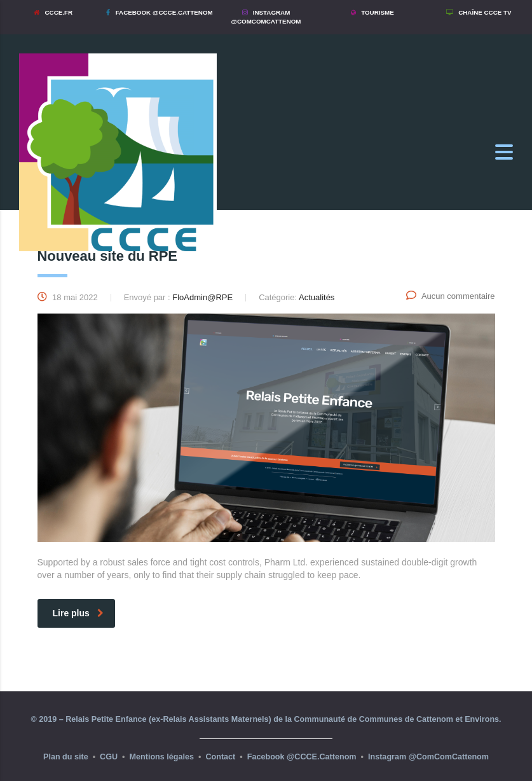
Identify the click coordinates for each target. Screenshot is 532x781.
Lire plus (78, 613)
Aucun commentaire (451, 296)
